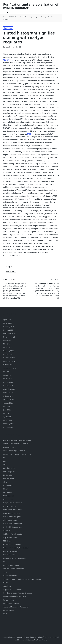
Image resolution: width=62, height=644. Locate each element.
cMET (5, 458)
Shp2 (5, 572)
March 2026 (8, 323)
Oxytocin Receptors (11, 537)
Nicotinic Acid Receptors (12, 517)
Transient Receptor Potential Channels (18, 593)
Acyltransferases (9, 447)
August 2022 (8, 403)
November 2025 (9, 337)
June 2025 (7, 340)
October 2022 (8, 396)
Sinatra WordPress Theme (37, 640)
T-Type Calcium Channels (13, 589)
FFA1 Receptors (9, 478)
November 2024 (9, 361)
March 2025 (8, 347)
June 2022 (7, 410)
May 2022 (7, 413)
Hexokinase (8, 492)
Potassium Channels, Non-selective (16, 548)
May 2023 (7, 372)
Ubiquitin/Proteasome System (14, 596)
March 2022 (8, 420)
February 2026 (9, 327)
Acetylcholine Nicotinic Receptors (16, 444)
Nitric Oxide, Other (10, 520)
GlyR (5, 482)
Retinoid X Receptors (11, 565)
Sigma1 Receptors (10, 576)
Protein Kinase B (9, 555)
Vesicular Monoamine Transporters (16, 607)
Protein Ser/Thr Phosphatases (14, 558)
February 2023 (9, 382)
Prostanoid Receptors (11, 551)
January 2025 (8, 354)
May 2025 (7, 344)
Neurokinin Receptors (11, 513)
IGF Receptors (8, 496)
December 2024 (9, 358)
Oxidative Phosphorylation (13, 534)
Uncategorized (9, 600)
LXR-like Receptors (10, 506)
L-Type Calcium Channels (13, 503)
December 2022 (9, 389)
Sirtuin (6, 582)
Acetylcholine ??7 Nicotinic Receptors (17, 440)
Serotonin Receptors (13, 569)
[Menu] (8, 13)
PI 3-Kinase (7, 541)
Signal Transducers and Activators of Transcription (22, 579)
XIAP (5, 614)
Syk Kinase (8, 28)
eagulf (9, 266)
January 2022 (8, 427)
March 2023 (8, 379)
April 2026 (7, 320)
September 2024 (9, 368)
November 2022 (9, 392)
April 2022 (7, 417)
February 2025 (9, 351)
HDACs (6, 489)
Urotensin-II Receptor (11, 603)
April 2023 (7, 375)
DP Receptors (8, 475)
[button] (11, 271)
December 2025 (9, 333)
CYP (5, 465)
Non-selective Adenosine (12, 524)
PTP (5, 562)
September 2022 (9, 399)
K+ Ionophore (8, 499)
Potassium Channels (12, 544)
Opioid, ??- (7, 530)
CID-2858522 (8, 60)
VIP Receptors (8, 610)
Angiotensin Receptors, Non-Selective (17, 454)
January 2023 (8, 385)
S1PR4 (30, 134)
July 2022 (7, 406)
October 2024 (8, 365)
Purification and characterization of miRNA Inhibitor (31, 6)
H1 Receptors (8, 485)
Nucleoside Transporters (12, 527)
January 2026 (8, 330)
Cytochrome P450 (10, 468)
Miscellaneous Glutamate (13, 510)
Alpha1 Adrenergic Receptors (14, 451)
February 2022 (9, 424)
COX (5, 461)
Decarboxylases (9, 471)
